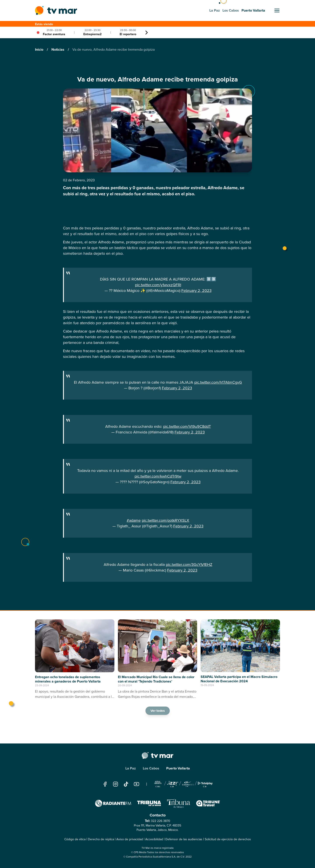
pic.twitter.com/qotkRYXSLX (165, 520)
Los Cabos (151, 768)
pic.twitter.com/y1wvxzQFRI (158, 285)
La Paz (131, 768)
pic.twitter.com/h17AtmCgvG (218, 382)
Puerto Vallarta (178, 768)
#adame (134, 520)
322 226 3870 (161, 821)
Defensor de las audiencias (184, 839)
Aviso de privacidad (130, 839)
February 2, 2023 (196, 291)
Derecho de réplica (101, 839)
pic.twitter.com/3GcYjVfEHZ (189, 565)
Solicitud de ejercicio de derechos (228, 839)
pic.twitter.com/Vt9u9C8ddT (187, 426)
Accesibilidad (154, 839)
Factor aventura (54, 34)
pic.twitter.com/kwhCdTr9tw (158, 476)
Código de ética (75, 839)
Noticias (58, 49)
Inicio (40, 49)
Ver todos (157, 710)
